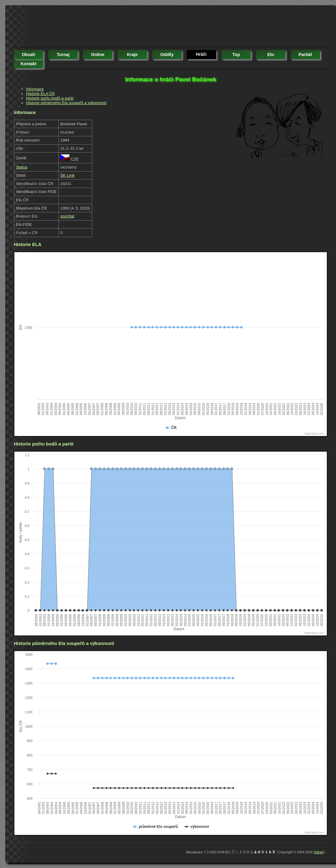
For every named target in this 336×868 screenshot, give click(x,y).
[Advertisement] (125, 28)
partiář (305, 55)
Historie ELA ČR (40, 94)
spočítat (67, 216)
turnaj (63, 55)
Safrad (319, 852)
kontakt (28, 64)
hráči (201, 54)
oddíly (167, 55)
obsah (28, 55)
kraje (132, 55)
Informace (35, 89)
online (98, 55)
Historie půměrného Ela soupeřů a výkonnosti (66, 103)
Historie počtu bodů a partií (50, 98)
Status (22, 167)
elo (271, 55)
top (236, 55)
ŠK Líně (67, 175)
